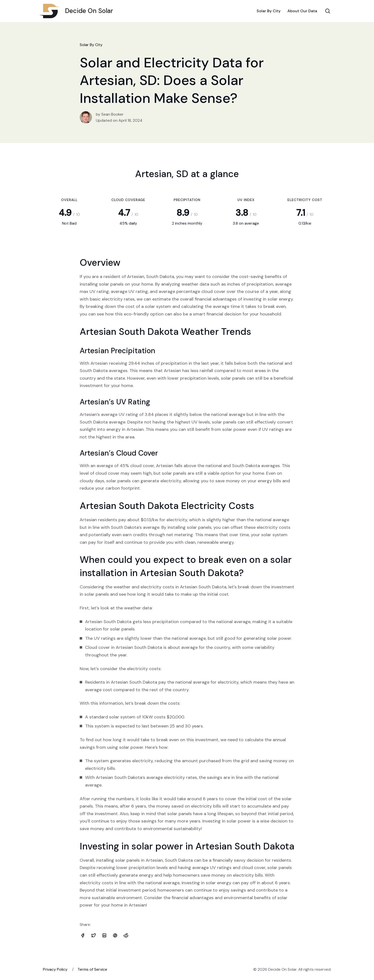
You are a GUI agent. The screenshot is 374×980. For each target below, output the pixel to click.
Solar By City (269, 11)
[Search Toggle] (328, 11)
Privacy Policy (55, 969)
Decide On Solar (78, 11)
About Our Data (302, 11)
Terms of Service (92, 969)
